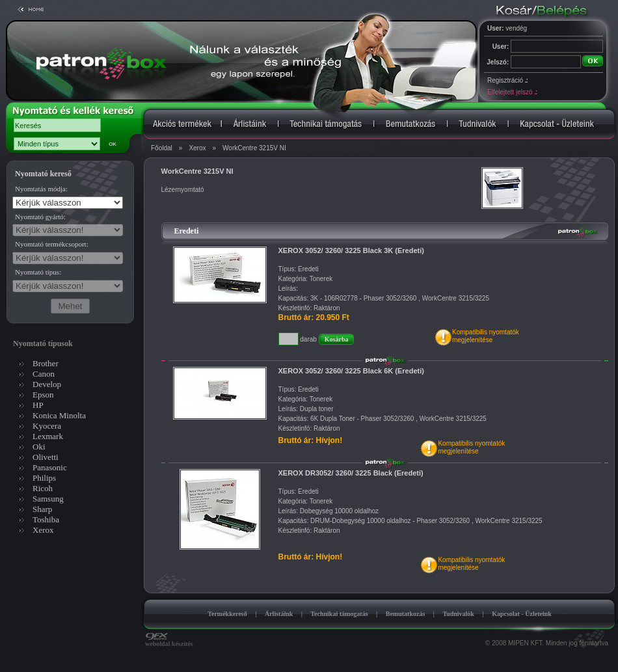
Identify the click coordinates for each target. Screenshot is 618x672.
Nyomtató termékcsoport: (52, 244)
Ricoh (43, 488)
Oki (39, 447)
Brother (46, 363)
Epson (43, 395)
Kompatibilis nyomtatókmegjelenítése (486, 336)
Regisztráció (507, 80)
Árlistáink (279, 614)
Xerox (197, 148)
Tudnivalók (458, 614)
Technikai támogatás (339, 614)
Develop (47, 384)
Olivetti (46, 457)
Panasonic (50, 467)
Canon (44, 374)
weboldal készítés (169, 641)
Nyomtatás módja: (41, 189)
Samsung (48, 499)
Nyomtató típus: (38, 272)
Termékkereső (227, 614)
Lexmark (48, 436)
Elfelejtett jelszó (512, 92)
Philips (44, 478)
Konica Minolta (59, 415)
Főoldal (162, 148)
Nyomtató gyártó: (40, 217)
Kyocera (47, 426)
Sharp (42, 509)
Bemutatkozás (406, 614)
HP (38, 405)
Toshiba (46, 519)
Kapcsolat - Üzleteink (522, 614)
